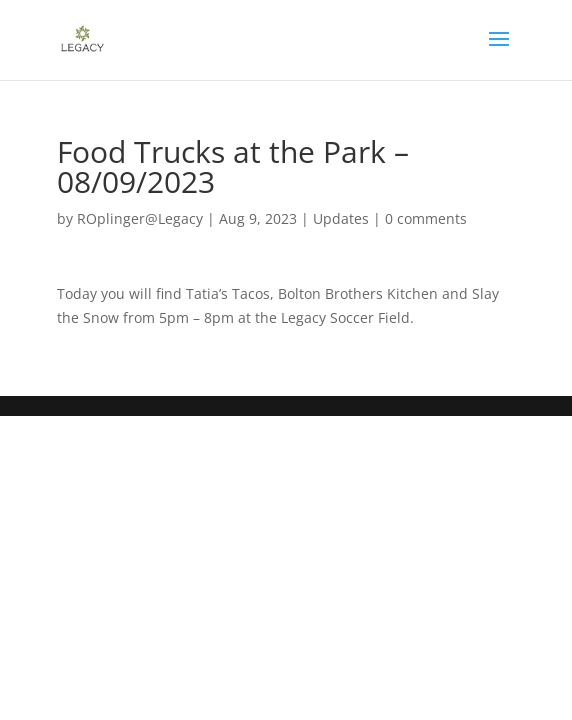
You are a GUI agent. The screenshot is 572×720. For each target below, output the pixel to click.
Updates (341, 218)
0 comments (426, 218)
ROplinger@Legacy (140, 218)
